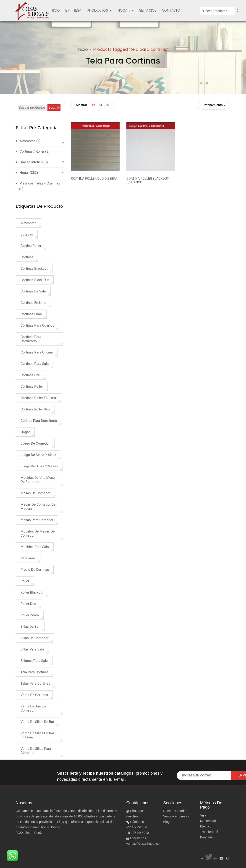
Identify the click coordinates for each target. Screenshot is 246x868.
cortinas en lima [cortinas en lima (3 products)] (34, 303)
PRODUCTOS (99, 10)
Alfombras (27, 141)
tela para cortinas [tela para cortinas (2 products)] (34, 672)
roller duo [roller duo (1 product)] (28, 604)
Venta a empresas (176, 816)
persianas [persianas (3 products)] (28, 558)
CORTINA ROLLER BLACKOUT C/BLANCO (148, 180)
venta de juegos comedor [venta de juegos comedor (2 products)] (33, 708)
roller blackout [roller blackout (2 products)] (32, 592)
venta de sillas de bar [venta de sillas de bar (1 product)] (37, 722)
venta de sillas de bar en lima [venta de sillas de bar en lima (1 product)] (37, 735)
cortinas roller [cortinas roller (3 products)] (32, 387)
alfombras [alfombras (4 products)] (28, 223)
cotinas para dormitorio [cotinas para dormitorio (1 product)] (39, 421)
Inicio (83, 49)
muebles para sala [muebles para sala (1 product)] (35, 547)
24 (100, 105)
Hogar (126, 10)
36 (107, 105)
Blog (166, 822)
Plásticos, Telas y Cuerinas (40, 183)
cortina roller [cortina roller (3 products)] (31, 246)
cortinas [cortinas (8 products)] (27, 257)
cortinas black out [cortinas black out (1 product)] (35, 280)
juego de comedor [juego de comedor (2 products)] (35, 443)
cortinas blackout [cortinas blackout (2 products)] (34, 269)
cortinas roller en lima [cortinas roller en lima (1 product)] (38, 398)
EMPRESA (73, 10)
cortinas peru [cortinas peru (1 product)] (31, 375)
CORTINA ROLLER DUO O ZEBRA (94, 179)
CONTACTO (171, 10)
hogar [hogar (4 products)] (25, 432)
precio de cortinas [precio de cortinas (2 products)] (35, 570)
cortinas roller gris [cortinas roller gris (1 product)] (35, 409)
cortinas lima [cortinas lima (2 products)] (31, 314)
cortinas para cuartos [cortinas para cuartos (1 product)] (37, 325)
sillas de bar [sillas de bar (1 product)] (30, 627)
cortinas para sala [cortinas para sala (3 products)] (35, 364)
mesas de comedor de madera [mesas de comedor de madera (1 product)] (38, 507)
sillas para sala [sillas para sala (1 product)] (32, 649)
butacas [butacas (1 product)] (27, 234)
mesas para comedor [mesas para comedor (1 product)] (37, 520)
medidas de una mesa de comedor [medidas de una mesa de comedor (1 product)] (38, 480)
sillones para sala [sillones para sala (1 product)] (34, 661)
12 (93, 105)
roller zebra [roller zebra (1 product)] (30, 615)
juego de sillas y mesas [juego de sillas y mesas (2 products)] (39, 466)
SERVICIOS (148, 10)
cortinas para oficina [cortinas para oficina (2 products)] (37, 352)
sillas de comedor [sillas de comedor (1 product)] (35, 638)
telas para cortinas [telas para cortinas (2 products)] (35, 684)
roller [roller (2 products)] (25, 581)
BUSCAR (54, 108)
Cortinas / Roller (32, 151)
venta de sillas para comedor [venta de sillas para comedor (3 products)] (36, 751)
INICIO (55, 10)
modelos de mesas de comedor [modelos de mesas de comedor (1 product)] (38, 533)
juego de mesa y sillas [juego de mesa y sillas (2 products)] (38, 455)
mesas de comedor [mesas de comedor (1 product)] (35, 493)
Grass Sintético (31, 162)
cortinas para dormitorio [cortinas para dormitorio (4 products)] (31, 339)
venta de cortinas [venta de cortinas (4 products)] (34, 695)
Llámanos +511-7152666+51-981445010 (138, 827)
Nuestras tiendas (175, 811)
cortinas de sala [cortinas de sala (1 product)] (33, 291)
